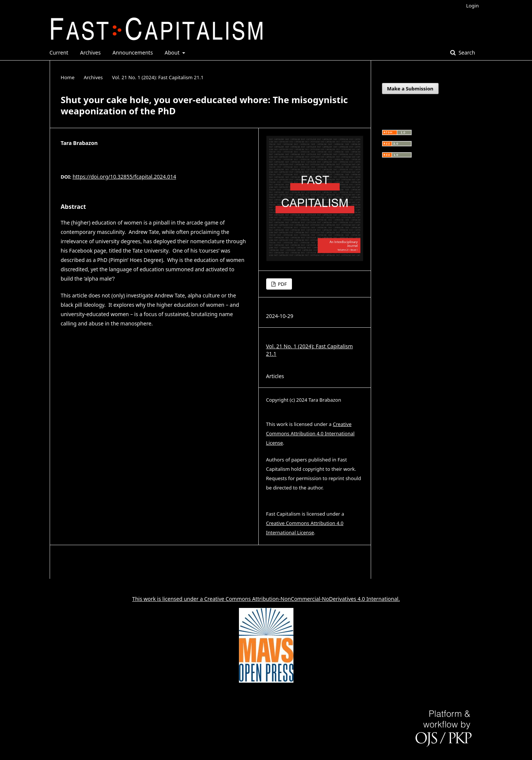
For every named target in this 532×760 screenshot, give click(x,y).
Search (466, 52)
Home (68, 77)
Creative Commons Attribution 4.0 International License (310, 433)
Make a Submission (410, 89)
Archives (91, 52)
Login (472, 6)
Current (59, 52)
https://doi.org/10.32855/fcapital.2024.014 (124, 177)
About (173, 52)
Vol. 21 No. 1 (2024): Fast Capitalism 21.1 (158, 77)
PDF (282, 284)
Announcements (133, 52)
